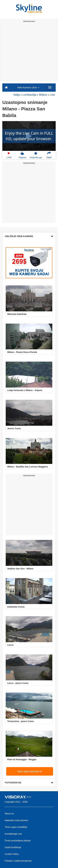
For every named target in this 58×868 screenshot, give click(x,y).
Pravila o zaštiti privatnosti (18, 861)
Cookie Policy (12, 854)
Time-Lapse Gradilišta (16, 827)
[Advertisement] (29, 52)
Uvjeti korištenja (13, 847)
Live (52, 95)
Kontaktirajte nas (13, 834)
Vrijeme (22, 155)
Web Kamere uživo (28, 87)
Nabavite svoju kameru (16, 820)
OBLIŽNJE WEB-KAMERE (29, 236)
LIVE (9, 155)
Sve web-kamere (30, 771)
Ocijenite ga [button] (36, 155)
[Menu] (50, 87)
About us (9, 814)
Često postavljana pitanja (18, 840)
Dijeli (49, 155)
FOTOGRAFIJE (29, 783)
